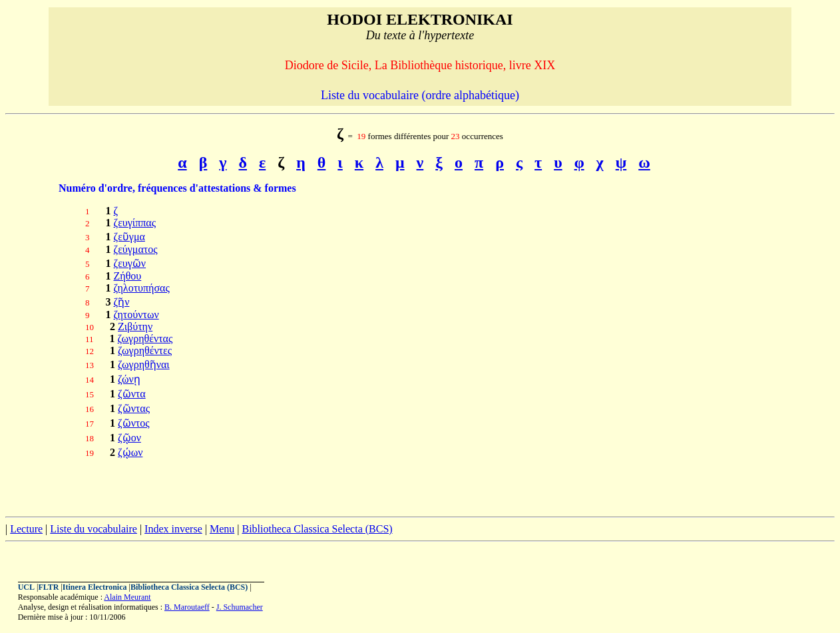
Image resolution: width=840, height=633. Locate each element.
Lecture (26, 529)
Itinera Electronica (95, 587)
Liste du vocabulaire (94, 529)
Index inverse (173, 529)
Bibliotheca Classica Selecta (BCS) (317, 529)
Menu (222, 529)
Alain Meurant (127, 597)
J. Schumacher (240, 607)
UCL (26, 587)
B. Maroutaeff (187, 607)
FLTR (48, 587)
